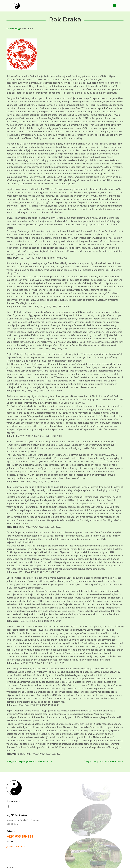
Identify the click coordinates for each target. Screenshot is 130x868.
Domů (10, 29)
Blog (17, 29)
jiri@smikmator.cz (16, 846)
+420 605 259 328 (20, 836)
